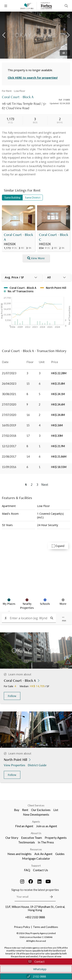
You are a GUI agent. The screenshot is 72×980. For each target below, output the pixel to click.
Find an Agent (24, 826)
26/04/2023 (9, 384)
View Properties (15, 765)
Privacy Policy (22, 927)
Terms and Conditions (46, 927)
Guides (60, 854)
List (56, 810)
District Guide (38, 765)
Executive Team (31, 838)
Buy (17, 810)
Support (36, 866)
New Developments (36, 814)
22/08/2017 (9, 457)
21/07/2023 (9, 373)
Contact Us (41, 870)
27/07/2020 (9, 404)
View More (36, 258)
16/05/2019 (9, 425)
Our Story (12, 838)
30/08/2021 (9, 394)
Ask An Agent (43, 854)
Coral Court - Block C (54, 237)
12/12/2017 (9, 446)
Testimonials (27, 842)
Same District (33, 198)
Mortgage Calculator (36, 858)
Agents (36, 822)
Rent (25, 810)
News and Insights (19, 854)
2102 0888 (36, 976)
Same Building (12, 198)
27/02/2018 (9, 436)
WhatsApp (36, 969)
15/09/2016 (9, 467)
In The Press (46, 842)
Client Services (36, 805)
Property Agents (56, 838)
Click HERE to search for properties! (33, 78)
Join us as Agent (47, 826)
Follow (12, 696)
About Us (36, 833)
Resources (36, 849)
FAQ (27, 870)
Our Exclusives (41, 810)
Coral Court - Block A (18, 237)
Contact (36, 962)
